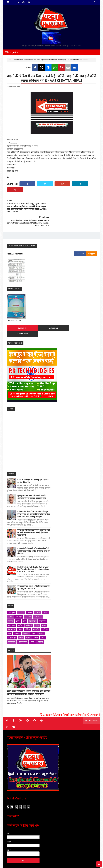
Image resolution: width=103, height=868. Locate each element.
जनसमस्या (42, 601)
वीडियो (28, 618)
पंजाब (44, 605)
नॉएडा (37, 605)
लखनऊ (41, 614)
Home (10, 60)
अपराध (30, 593)
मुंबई (10, 614)
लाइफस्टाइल (12, 618)
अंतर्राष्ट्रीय (21, 593)
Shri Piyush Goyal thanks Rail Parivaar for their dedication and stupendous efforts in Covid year (33, 549)
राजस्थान (26, 614)
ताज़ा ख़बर (12, 605)
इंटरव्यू (10, 597)
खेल (24, 601)
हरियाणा (40, 622)
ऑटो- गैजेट (38, 597)
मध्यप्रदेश (36, 610)
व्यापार (36, 618)
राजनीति (17, 614)
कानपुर (10, 601)
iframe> (51, 420)
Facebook (80, 240)
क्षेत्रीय (18, 601)
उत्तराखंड (28, 597)
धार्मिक (20, 605)
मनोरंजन (45, 610)
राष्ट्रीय (34, 614)
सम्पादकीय (12, 622)
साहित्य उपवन (23, 622)
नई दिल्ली (29, 605)
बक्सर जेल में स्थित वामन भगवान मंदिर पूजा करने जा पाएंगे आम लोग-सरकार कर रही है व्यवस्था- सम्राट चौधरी (34, 513)
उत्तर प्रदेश (19, 597)
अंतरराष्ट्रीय (12, 593)
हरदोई (32, 622)
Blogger (91, 240)
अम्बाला (38, 593)
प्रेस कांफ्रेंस (12, 610)
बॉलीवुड (28, 610)
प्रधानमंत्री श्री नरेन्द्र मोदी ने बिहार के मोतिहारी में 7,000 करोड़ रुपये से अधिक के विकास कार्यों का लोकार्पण (33, 531)
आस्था (45, 593)
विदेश (21, 618)
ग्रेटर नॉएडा (32, 601)
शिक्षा (43, 618)
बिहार (20, 610)
